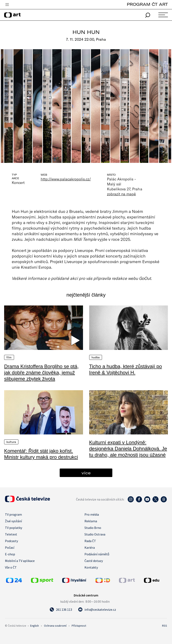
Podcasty (11, 541)
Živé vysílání (13, 521)
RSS (165, 626)
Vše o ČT (11, 567)
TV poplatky (14, 528)
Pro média (92, 514)
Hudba (96, 357)
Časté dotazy (94, 561)
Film (9, 357)
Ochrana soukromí (55, 626)
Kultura (11, 442)
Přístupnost (79, 626)
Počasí (10, 547)
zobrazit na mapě (121, 194)
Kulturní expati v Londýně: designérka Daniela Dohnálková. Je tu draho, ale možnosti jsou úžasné (128, 449)
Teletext (11, 534)
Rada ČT (90, 541)
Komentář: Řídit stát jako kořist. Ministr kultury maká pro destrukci (41, 454)
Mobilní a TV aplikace (20, 561)
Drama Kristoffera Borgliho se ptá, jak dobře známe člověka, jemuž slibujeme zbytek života (41, 373)
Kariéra (90, 547)
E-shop (10, 554)
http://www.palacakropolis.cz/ (66, 179)
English (34, 626)
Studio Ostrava (95, 534)
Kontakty (91, 567)
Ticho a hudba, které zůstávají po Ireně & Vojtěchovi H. (126, 369)
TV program (13, 514)
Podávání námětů (97, 554)
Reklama (91, 521)
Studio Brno (93, 528)
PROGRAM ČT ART (147, 4)
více (86, 473)
